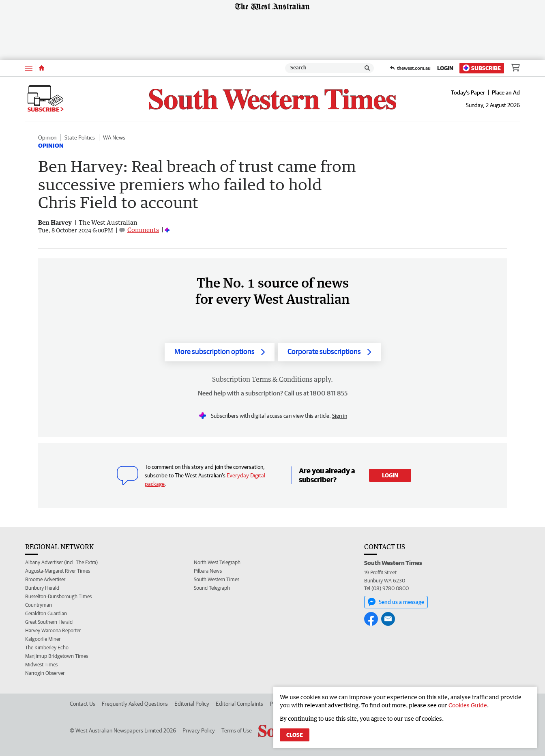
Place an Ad (506, 92)
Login (445, 68)
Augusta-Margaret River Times (58, 571)
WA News (114, 137)
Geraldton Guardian (46, 613)
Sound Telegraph (212, 588)
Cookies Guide (468, 705)
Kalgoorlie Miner (43, 639)
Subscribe (482, 68)
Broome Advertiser (45, 579)
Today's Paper (468, 92)
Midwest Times (41, 665)
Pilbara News (208, 571)
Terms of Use (237, 730)
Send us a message (396, 602)
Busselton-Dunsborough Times (58, 596)
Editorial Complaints (239, 704)
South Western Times (217, 579)
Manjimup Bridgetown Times (57, 656)
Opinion (47, 137)
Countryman (39, 605)
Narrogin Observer (45, 673)
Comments (143, 230)
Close (295, 735)
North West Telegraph (217, 562)
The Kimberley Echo (47, 648)
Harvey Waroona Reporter (53, 630)
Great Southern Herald (49, 622)
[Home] (42, 68)
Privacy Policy (199, 730)
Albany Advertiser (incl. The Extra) (61, 562)
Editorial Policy (192, 704)
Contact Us (83, 704)
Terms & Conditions (282, 379)
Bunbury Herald (42, 588)
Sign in (340, 416)
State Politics (80, 137)
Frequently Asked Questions (135, 704)
